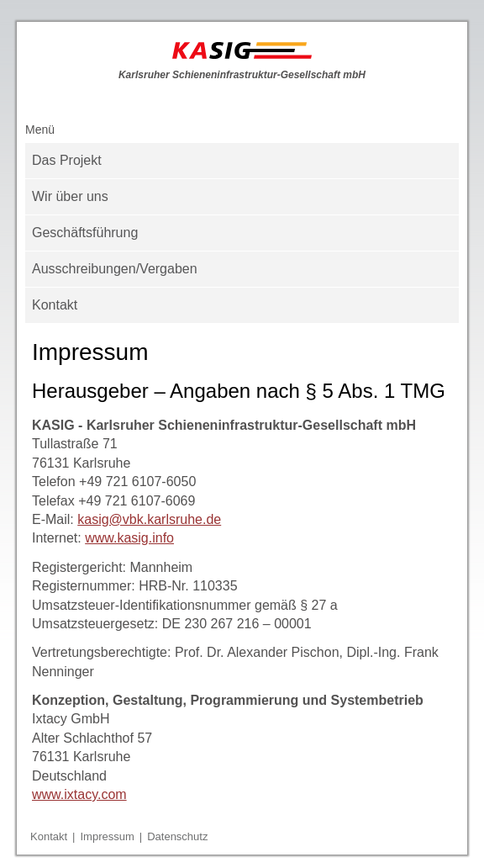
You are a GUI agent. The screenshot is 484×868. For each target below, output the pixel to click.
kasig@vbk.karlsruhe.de (149, 519)
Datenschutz (177, 836)
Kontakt (55, 305)
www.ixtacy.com (79, 794)
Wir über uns (70, 196)
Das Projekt (67, 160)
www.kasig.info (129, 538)
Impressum (107, 836)
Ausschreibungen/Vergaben (115, 269)
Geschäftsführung (85, 233)
